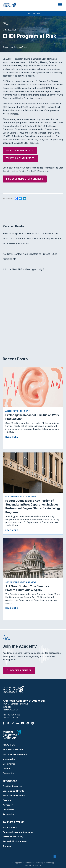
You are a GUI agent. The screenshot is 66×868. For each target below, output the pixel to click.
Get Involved (9, 764)
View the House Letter (20, 151)
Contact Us (8, 773)
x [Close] (55, 856)
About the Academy (13, 750)
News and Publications (14, 795)
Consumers (8, 810)
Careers (7, 800)
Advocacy (8, 805)
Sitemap (7, 846)
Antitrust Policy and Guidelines (18, 832)
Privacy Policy (10, 827)
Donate (6, 768)
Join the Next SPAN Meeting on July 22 (24, 269)
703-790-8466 (13, 715)
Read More (12, 437)
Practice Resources (13, 786)
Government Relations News (21, 497)
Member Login (34, 13)
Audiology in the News (18, 411)
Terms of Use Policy (13, 837)
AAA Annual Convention (15, 754)
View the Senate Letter (20, 158)
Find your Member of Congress (25, 179)
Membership (9, 759)
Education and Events (13, 791)
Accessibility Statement (15, 841)
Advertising (9, 814)
